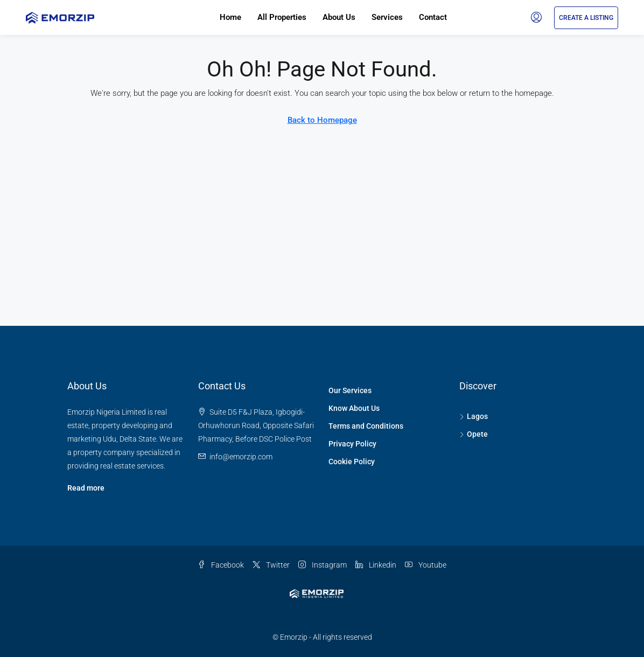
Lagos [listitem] (474, 416)
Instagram (323, 565)
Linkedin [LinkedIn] (376, 565)
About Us (339, 17)
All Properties (282, 17)
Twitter (271, 565)
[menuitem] (536, 18)
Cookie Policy (352, 462)
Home (230, 17)
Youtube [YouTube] (426, 565)
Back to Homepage (322, 120)
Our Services (350, 390)
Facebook (221, 565)
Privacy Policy (352, 444)
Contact (433, 17)
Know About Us (354, 408)
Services (387, 17)
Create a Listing (586, 18)
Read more (86, 488)
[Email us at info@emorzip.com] (241, 457)
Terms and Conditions (366, 426)
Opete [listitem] (474, 434)
